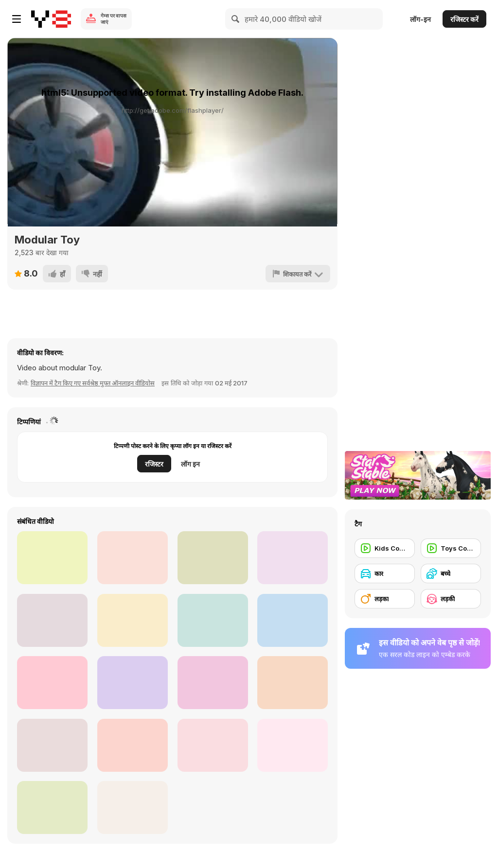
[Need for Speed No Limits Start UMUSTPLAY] (293, 683)
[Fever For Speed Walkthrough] (52, 745)
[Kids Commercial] (385, 548)
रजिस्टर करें (464, 19)
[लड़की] (451, 599)
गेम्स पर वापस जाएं (114, 19)
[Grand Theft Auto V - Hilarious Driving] (52, 620)
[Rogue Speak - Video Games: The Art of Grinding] (213, 683)
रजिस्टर (154, 464)
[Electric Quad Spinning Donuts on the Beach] (293, 620)
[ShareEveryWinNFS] (133, 745)
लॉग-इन (420, 19)
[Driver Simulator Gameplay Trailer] (293, 745)
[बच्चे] (451, 573)
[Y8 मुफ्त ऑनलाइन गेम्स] (51, 19)
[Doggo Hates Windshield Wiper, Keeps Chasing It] (52, 558)
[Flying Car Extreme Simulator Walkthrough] (133, 558)
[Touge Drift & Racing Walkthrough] (52, 807)
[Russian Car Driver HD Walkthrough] (133, 683)
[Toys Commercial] (451, 548)
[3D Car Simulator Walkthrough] (133, 620)
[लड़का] (385, 599)
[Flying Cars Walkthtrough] (213, 620)
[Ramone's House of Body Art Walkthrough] (293, 558)
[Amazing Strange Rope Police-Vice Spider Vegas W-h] (213, 558)
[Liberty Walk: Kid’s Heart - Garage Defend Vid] (52, 683)
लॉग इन (190, 464)
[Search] (236, 19)
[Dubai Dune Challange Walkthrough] (213, 745)
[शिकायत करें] (298, 274)
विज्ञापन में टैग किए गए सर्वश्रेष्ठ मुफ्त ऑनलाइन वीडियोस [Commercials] (93, 383)
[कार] (385, 573)
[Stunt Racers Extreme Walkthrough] (133, 807)
